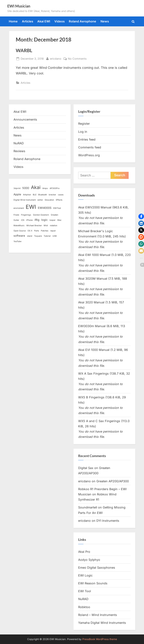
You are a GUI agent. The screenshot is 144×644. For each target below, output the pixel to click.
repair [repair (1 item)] (53, 231)
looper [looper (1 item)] (52, 220)
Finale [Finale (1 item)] (16, 215)
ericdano (56, 58)
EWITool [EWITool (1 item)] (57, 208)
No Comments (77, 59)
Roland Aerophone (82, 21)
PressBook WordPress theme (100, 639)
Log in (83, 132)
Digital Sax (86, 468)
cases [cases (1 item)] (61, 195)
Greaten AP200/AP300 (113, 481)
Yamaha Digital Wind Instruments (102, 623)
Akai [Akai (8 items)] (36, 187)
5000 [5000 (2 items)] (26, 188)
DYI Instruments (108, 521)
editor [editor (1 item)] (40, 200)
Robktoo (84, 607)
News (105, 21)
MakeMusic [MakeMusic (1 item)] (19, 226)
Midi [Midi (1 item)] (46, 226)
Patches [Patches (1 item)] (45, 231)
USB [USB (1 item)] (55, 236)
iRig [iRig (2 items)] (37, 220)
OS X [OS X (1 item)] (30, 231)
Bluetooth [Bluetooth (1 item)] (43, 195)
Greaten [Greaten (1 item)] (54, 215)
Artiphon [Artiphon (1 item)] (27, 195)
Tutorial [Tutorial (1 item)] (47, 236)
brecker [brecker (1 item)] (52, 195)
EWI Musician (19, 6)
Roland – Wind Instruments (98, 615)
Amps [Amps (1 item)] (45, 188)
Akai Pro (84, 552)
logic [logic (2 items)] (44, 220)
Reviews (19, 151)
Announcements (25, 119)
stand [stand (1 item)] (30, 236)
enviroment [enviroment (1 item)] (19, 208)
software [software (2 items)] (19, 236)
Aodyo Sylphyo (89, 560)
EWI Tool (85, 591)
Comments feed (90, 147)
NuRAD (19, 143)
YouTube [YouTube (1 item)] (17, 241)
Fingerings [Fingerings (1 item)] (26, 215)
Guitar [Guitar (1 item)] (16, 220)
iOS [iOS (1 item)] (23, 220)
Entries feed (87, 139)
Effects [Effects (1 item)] (59, 200)
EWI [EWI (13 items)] (31, 207)
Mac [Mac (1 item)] (59, 220)
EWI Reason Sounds (93, 583)
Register (84, 124)
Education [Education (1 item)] (49, 200)
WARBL (24, 50)
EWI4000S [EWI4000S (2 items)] (45, 208)
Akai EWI (44, 21)
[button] (141, 216)
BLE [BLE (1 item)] (35, 195)
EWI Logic (85, 575)
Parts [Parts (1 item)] (37, 231)
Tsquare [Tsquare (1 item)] (38, 236)
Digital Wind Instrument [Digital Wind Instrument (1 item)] (25, 200)
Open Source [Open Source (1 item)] (20, 231)
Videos (60, 21)
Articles (28, 21)
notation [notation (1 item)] (54, 226)
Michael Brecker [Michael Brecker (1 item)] (34, 226)
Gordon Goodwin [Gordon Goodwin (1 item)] (41, 215)
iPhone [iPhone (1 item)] (29, 220)
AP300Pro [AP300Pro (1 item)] (55, 188)
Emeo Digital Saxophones (97, 568)
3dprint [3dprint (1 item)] (17, 188)
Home (13, 21)
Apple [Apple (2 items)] (17, 194)
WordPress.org (89, 155)
